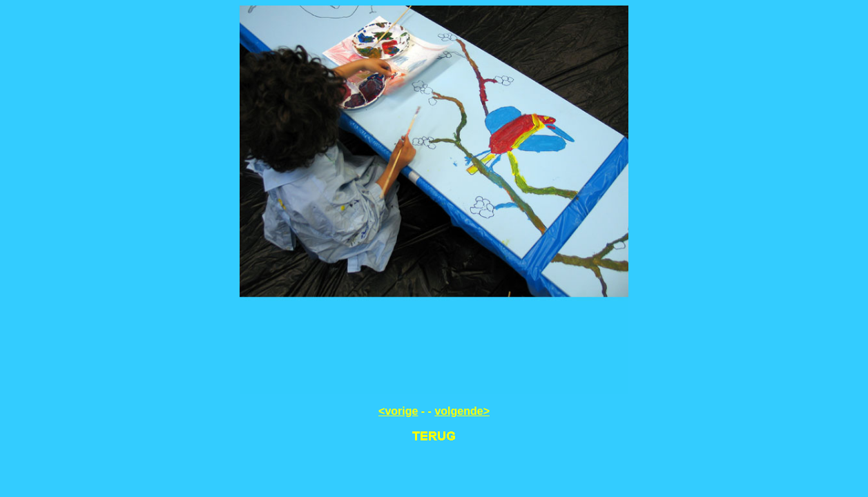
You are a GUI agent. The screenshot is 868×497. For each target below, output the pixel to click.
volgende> (462, 411)
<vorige (398, 411)
